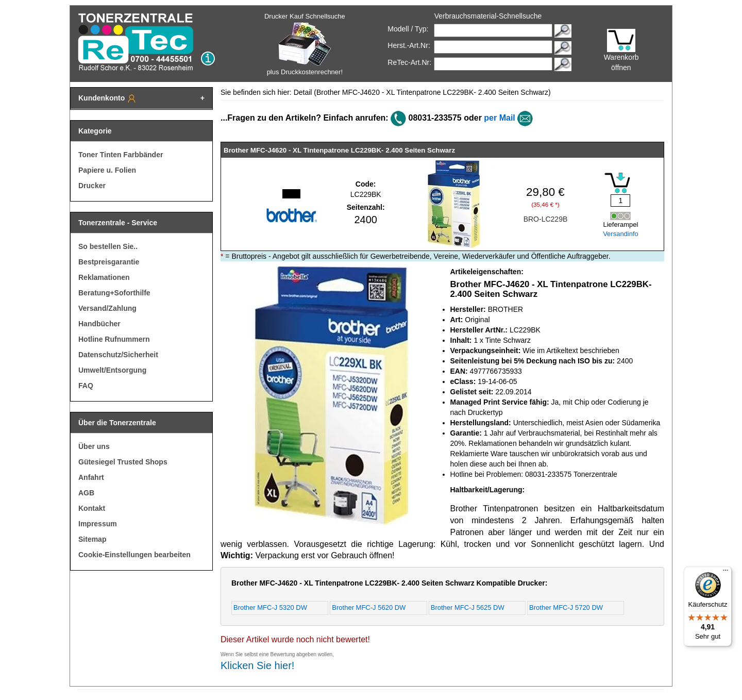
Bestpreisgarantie (109, 262)
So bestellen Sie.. (108, 246)
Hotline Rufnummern (114, 339)
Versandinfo (621, 234)
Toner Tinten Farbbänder (121, 155)
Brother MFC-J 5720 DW (566, 607)
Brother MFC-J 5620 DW (369, 607)
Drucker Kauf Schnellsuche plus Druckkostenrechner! (305, 44)
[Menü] (726, 573)
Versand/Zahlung (107, 308)
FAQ (86, 386)
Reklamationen (104, 277)
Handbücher (99, 324)
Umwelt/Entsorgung (112, 370)
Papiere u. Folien (107, 170)
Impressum (98, 524)
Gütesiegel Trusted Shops (123, 462)
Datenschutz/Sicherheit (118, 355)
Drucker (92, 186)
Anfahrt (91, 477)
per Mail (499, 118)
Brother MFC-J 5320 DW (270, 607)
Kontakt (92, 508)
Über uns (94, 446)
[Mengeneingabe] (620, 201)
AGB (86, 493)
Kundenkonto (108, 98)
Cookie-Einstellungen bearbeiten (134, 555)
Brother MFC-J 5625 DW (468, 607)
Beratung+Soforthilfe (114, 293)
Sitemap (92, 539)
